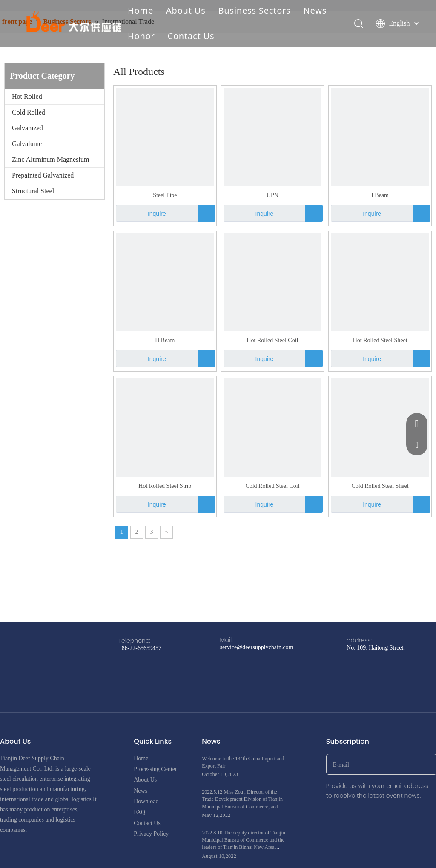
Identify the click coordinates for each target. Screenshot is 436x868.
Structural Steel (33, 191)
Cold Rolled (29, 112)
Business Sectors (255, 10)
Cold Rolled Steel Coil (272, 486)
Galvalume (27, 144)
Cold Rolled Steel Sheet (380, 486)
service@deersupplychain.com (257, 647)
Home (141, 10)
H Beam (165, 340)
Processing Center (155, 769)
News (315, 10)
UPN (272, 195)
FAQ (139, 812)
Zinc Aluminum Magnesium (50, 159)
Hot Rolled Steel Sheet (380, 340)
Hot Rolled (27, 96)
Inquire (141, 213)
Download (146, 801)
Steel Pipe (165, 195)
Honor (141, 36)
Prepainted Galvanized (43, 175)
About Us (186, 10)
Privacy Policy (151, 834)
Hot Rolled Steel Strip (165, 486)
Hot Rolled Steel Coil (272, 340)
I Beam (380, 195)
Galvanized (27, 128)
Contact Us (191, 36)
